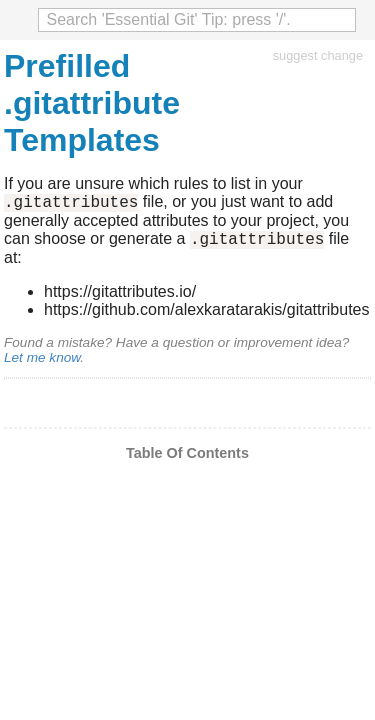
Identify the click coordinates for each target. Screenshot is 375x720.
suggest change (318, 55)
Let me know (42, 363)
